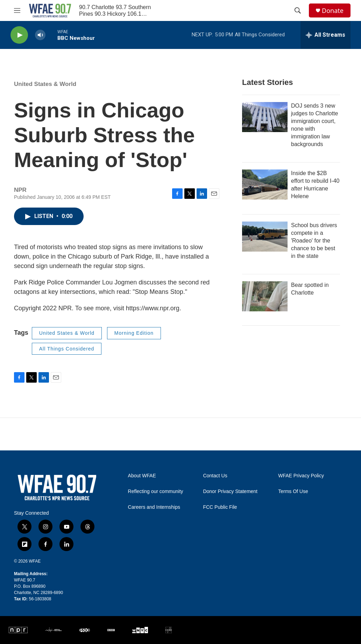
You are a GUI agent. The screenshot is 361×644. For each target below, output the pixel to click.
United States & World (45, 84)
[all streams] (325, 35)
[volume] (40, 35)
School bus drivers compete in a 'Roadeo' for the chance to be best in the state (314, 241)
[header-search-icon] (298, 10)
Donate (333, 11)
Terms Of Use (293, 491)
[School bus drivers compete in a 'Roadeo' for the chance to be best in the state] (265, 237)
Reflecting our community (156, 491)
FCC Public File (220, 507)
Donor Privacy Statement (230, 491)
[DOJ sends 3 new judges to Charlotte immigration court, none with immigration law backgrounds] (265, 117)
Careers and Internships (154, 507)
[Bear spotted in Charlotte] (265, 296)
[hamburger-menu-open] (17, 10)
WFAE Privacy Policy (301, 476)
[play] (19, 35)
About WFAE (142, 476)
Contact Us (215, 476)
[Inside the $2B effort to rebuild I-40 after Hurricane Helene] (265, 184)
